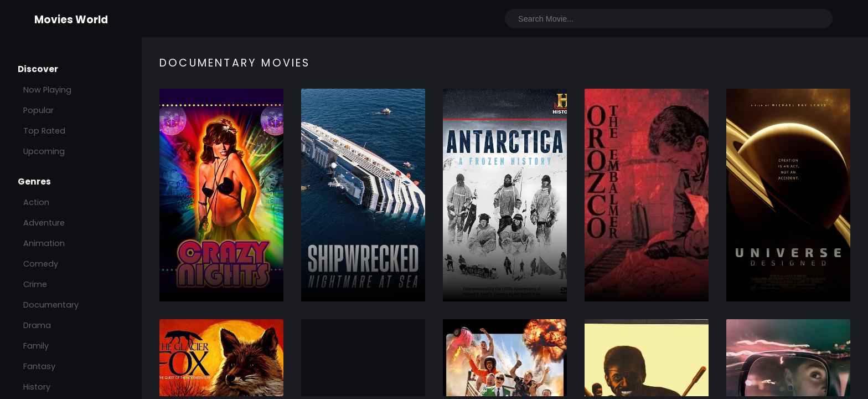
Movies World (71, 20)
